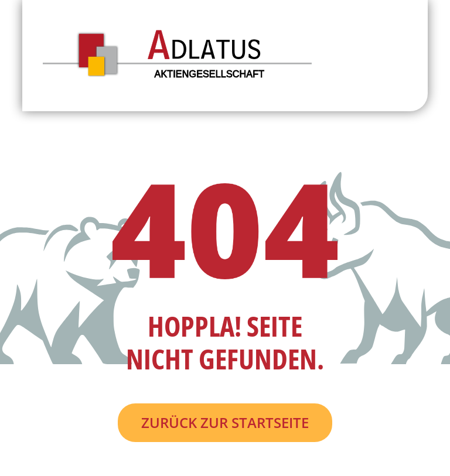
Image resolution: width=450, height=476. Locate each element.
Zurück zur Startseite (225, 422)
